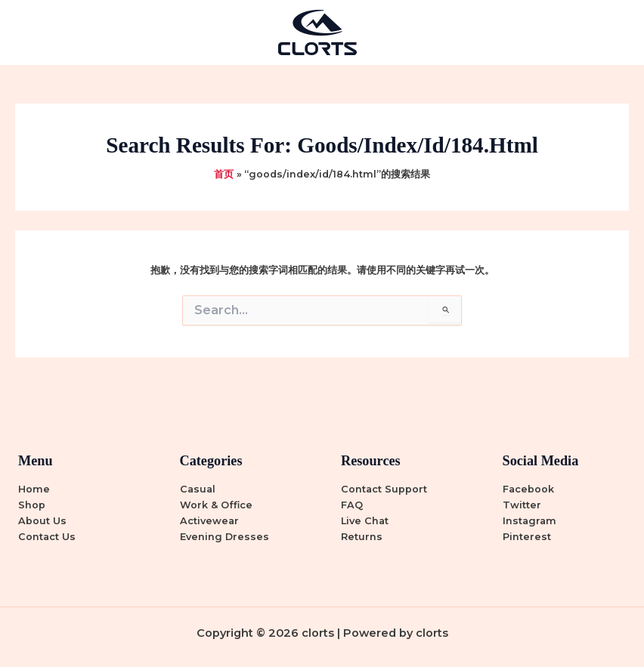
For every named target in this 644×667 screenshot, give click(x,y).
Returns (362, 537)
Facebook (528, 489)
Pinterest (527, 537)
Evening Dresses (224, 537)
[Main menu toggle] (614, 32)
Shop (32, 505)
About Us (42, 521)
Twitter (522, 505)
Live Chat (365, 521)
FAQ (352, 505)
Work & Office (216, 505)
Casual (198, 489)
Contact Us (47, 537)
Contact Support (384, 489)
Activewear (209, 521)
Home (34, 489)
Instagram (529, 521)
